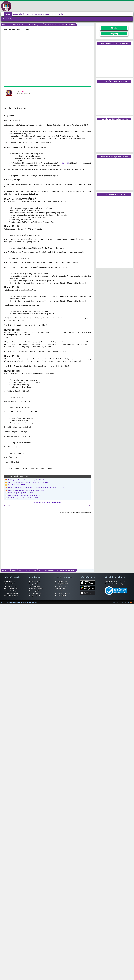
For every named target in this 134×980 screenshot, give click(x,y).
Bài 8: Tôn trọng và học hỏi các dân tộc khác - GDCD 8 (26, 495)
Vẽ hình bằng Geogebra (11, 591)
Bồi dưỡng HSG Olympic (62, 593)
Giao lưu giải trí (34, 591)
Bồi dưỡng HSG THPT (61, 582)
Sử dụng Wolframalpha (11, 589)
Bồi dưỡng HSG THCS (61, 584)
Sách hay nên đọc (35, 586)
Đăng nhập (114, 34)
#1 (90, 506)
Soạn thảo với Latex (10, 586)
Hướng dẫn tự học (35, 582)
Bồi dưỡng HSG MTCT (61, 586)
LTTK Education (38, 601)
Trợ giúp (127, 602)
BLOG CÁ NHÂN (58, 14)
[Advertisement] (47, 59)
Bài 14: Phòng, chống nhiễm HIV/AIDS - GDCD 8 (24, 493)
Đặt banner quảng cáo (11, 596)
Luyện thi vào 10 (59, 591)
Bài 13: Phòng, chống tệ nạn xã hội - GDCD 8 (23, 498)
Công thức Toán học (10, 584)
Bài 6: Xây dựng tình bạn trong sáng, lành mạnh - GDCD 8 (27, 490)
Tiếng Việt (115, 602)
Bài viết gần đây (8, 19)
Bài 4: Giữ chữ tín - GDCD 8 (17, 485)
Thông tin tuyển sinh (35, 584)
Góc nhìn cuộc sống (35, 593)
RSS (131, 602)
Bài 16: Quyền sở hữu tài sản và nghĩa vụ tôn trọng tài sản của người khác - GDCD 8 (36, 488)
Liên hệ (121, 602)
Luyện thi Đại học (60, 589)
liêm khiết (66, 163)
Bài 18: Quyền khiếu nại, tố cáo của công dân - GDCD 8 (26, 480)
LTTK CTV (25, 91)
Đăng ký (114, 28)
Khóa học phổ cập (60, 596)
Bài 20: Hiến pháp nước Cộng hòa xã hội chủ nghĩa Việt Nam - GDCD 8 (32, 482)
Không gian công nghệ (36, 589)
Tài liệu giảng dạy (9, 582)
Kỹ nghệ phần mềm (35, 596)
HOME (8, 15)
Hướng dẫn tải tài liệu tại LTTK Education (48, 503)
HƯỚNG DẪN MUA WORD (40, 14)
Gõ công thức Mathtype (11, 593)
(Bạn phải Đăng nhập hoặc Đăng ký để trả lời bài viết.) (76, 512)
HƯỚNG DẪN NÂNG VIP (21, 14)
